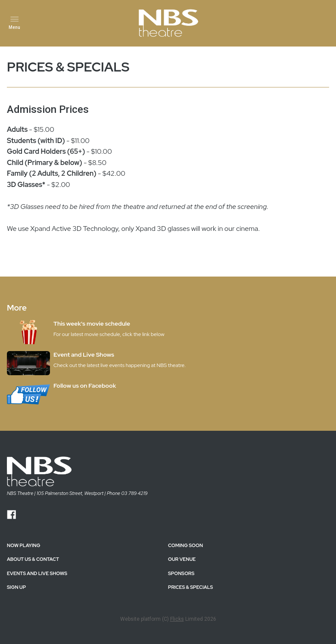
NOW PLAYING (23, 545)
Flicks (177, 619)
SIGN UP (16, 587)
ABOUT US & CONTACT (33, 559)
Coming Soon (185, 545)
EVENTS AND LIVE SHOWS (37, 573)
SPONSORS (181, 573)
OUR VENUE (182, 559)
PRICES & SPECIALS (190, 587)
